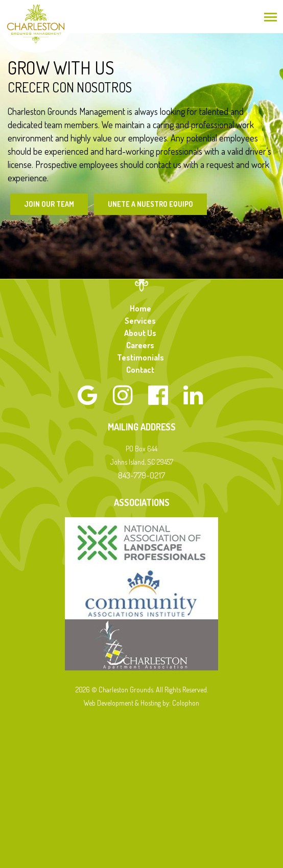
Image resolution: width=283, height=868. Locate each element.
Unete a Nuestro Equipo (150, 204)
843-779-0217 (141, 475)
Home (140, 308)
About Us (140, 333)
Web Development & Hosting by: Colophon (141, 703)
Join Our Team (49, 204)
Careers (140, 345)
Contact (140, 370)
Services (140, 321)
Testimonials (140, 357)
